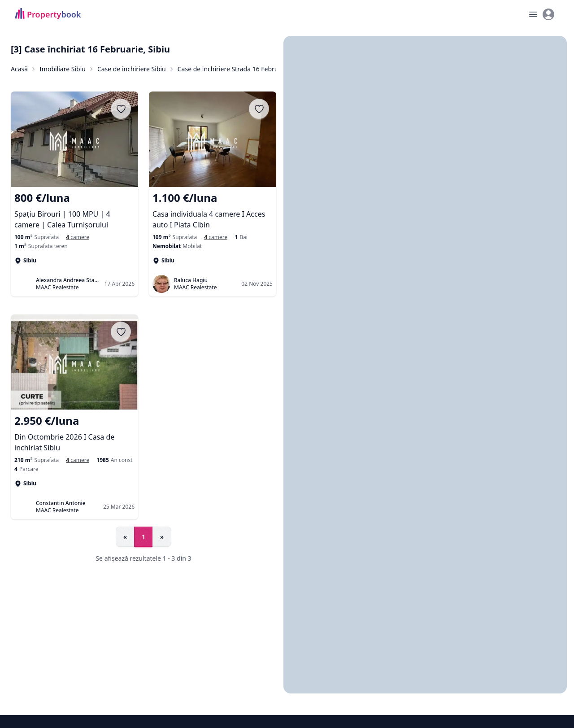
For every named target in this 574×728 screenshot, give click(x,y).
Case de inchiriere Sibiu (132, 69)
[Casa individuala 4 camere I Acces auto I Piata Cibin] (213, 210)
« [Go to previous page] (125, 537)
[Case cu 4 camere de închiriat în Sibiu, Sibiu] (78, 237)
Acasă (19, 69)
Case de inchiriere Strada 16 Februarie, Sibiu (242, 69)
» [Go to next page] (162, 537)
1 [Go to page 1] (143, 537)
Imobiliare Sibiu (63, 69)
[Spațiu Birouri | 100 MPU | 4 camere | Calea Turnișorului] (74, 210)
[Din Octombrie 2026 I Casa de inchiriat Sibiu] (74, 433)
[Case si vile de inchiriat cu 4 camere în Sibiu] (216, 237)
